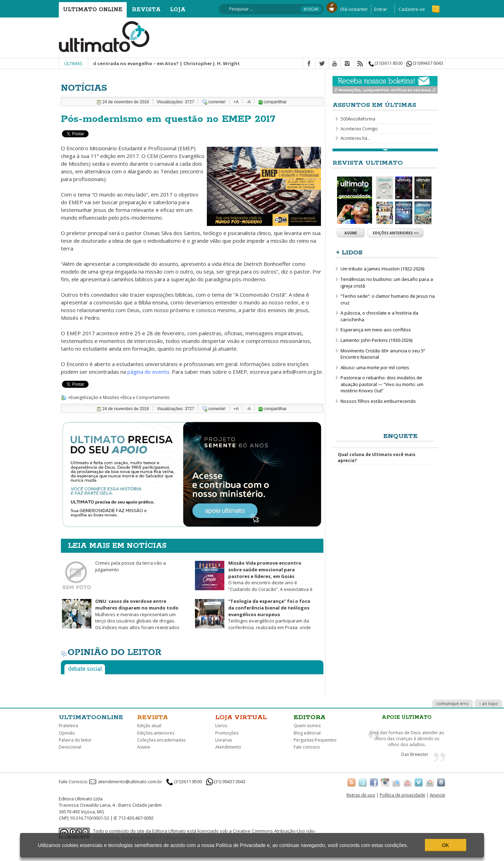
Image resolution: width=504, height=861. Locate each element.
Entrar (381, 9)
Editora (310, 717)
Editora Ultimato (169, 831)
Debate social (85, 669)
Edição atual (149, 726)
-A (248, 102)
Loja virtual (241, 717)
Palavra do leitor (75, 740)
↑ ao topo (488, 704)
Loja (178, 10)
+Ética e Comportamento (145, 397)
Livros (221, 726)
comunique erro (453, 704)
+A (236, 102)
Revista (146, 10)
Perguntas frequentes (315, 740)
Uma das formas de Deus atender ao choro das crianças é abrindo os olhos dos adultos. (407, 738)
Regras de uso (361, 795)
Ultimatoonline (91, 717)
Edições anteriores (156, 733)
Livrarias (224, 740)
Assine (351, 233)
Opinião (67, 733)
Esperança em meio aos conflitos (376, 330)
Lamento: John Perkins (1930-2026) (376, 340)
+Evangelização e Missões (93, 397)
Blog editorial (307, 733)
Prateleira (68, 726)
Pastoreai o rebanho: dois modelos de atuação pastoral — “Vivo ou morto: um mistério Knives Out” (382, 384)
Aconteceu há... (355, 138)
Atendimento (228, 747)
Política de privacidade (402, 795)
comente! (217, 102)
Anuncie (437, 795)
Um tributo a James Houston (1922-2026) (382, 269)
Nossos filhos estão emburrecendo (378, 401)
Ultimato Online (93, 10)
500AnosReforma (358, 119)
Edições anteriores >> (396, 233)
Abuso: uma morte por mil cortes (375, 367)
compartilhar (273, 102)
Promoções (227, 733)
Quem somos (307, 726)
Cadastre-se (412, 9)
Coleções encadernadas (161, 740)
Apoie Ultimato (407, 717)
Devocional (70, 747)
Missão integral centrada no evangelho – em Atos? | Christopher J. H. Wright (158, 63)
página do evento (148, 372)
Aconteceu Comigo (359, 129)
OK (446, 845)
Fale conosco (307, 747)
